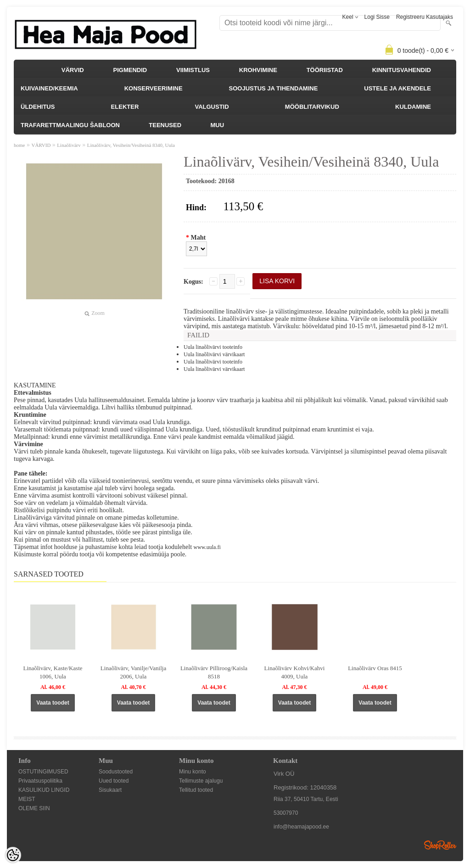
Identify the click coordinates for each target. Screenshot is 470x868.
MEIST (27, 799)
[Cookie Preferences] (13, 855)
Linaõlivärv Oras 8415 (375, 668)
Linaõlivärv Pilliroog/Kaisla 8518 (214, 672)
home (19, 145)
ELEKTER (125, 107)
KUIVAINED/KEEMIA (49, 88)
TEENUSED (165, 125)
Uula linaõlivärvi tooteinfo (213, 347)
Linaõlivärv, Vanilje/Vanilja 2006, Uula (133, 672)
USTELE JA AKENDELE (397, 88)
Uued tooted (114, 781)
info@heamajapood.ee (301, 827)
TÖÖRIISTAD (325, 70)
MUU (217, 125)
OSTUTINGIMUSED (43, 772)
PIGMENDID (130, 70)
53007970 (286, 813)
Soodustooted (116, 772)
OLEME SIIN (34, 808)
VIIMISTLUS (193, 70)
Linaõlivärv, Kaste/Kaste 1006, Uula (53, 672)
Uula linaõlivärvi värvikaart (214, 354)
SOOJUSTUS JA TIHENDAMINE (274, 88)
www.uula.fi (207, 547)
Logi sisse (377, 17)
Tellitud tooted (196, 790)
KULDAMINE (413, 107)
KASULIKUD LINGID (44, 790)
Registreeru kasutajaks (425, 17)
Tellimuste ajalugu (201, 781)
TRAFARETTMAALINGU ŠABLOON (70, 125)
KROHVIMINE (258, 70)
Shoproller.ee (440, 845)
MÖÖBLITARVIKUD (312, 107)
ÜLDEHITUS (38, 107)
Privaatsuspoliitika (40, 781)
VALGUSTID (212, 107)
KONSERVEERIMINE (154, 88)
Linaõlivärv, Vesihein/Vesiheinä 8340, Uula (131, 145)
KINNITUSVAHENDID (402, 70)
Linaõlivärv (69, 145)
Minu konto (193, 772)
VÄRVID (73, 70)
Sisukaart (110, 790)
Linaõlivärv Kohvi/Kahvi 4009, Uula (295, 672)
